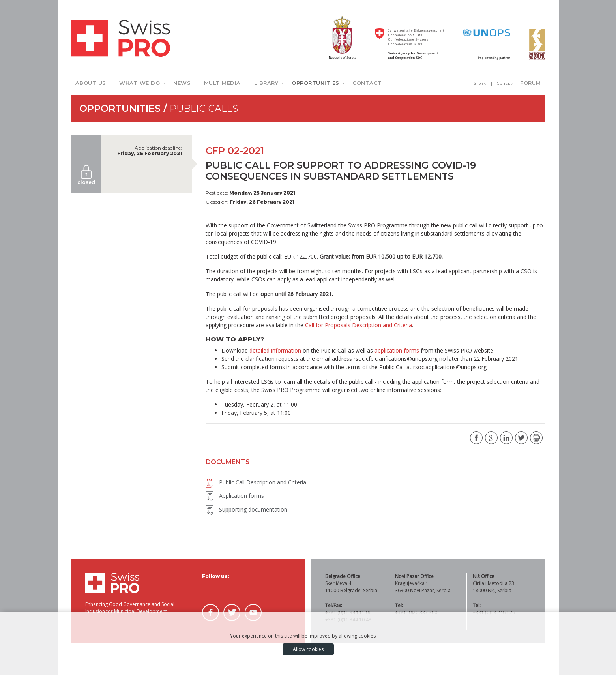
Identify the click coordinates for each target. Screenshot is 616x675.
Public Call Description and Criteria (256, 482)
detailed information (275, 350)
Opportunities (316, 83)
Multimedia (223, 83)
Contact (367, 83)
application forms (397, 350)
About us (92, 83)
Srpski (481, 83)
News (183, 83)
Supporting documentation (246, 509)
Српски (505, 83)
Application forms (235, 496)
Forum (531, 83)
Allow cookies (308, 649)
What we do (140, 83)
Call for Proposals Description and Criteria (359, 325)
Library (267, 83)
